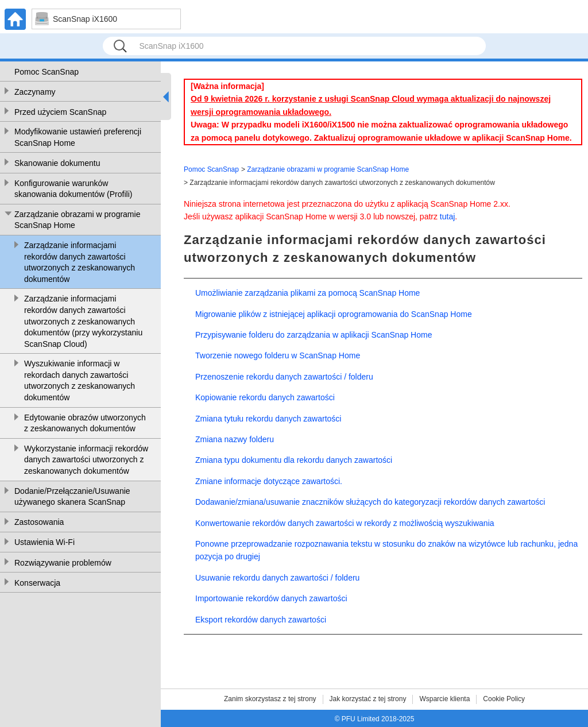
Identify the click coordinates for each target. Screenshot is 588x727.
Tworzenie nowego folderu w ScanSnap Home (278, 355)
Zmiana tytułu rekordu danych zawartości (268, 419)
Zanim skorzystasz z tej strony (270, 699)
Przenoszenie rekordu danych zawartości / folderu (284, 377)
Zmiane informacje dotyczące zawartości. (269, 481)
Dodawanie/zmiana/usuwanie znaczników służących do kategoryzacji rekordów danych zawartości (370, 502)
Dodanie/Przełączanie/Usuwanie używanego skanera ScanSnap (72, 497)
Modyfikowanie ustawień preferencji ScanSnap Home (78, 137)
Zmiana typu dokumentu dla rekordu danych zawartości (294, 460)
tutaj (447, 216)
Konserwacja (37, 583)
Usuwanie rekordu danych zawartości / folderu (277, 578)
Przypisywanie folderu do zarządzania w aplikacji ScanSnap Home (314, 335)
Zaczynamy (35, 92)
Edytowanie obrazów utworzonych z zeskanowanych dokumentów (85, 423)
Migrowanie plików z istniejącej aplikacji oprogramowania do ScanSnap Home (334, 314)
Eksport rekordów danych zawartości (261, 620)
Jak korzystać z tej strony (368, 699)
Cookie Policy (504, 699)
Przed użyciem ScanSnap (60, 112)
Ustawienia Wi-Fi (45, 542)
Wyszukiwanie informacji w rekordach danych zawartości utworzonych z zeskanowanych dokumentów (80, 380)
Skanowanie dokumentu (57, 163)
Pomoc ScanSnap (47, 72)
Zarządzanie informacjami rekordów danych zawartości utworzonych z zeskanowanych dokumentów (80, 262)
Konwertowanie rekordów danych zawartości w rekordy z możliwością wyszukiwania (345, 523)
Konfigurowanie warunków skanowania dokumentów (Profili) (73, 189)
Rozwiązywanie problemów (63, 563)
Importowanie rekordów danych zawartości (271, 598)
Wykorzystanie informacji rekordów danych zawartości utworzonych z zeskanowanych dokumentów (86, 460)
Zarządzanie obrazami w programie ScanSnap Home (77, 220)
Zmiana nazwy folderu (235, 439)
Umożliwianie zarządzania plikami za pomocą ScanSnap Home (307, 293)
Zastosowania (39, 522)
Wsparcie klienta (444, 699)
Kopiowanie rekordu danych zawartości (265, 397)
